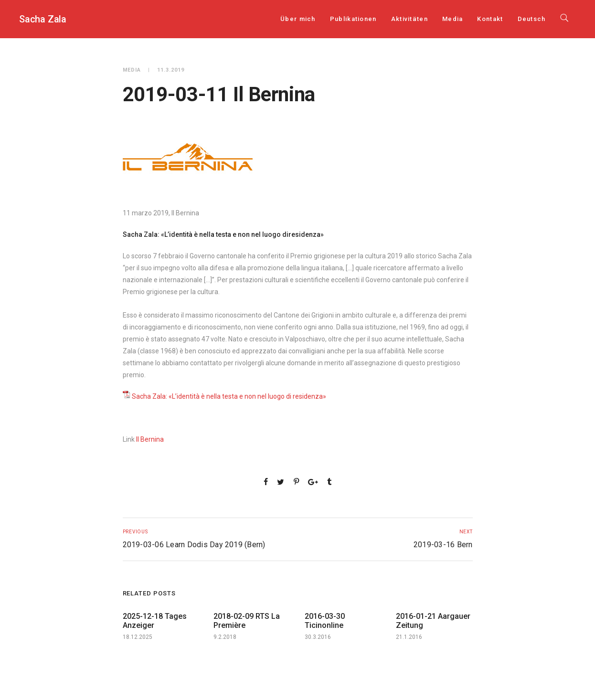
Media (453, 19)
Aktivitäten (409, 19)
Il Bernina (150, 439)
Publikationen (353, 19)
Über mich (298, 19)
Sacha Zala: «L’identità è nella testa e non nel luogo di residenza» (229, 396)
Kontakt (490, 19)
